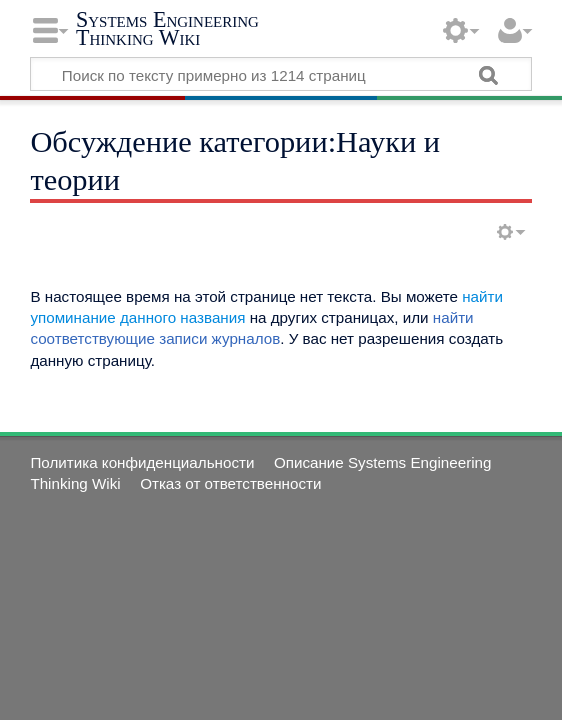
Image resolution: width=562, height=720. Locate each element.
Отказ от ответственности (230, 483)
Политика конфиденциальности (142, 462)
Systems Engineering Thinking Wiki (167, 28)
